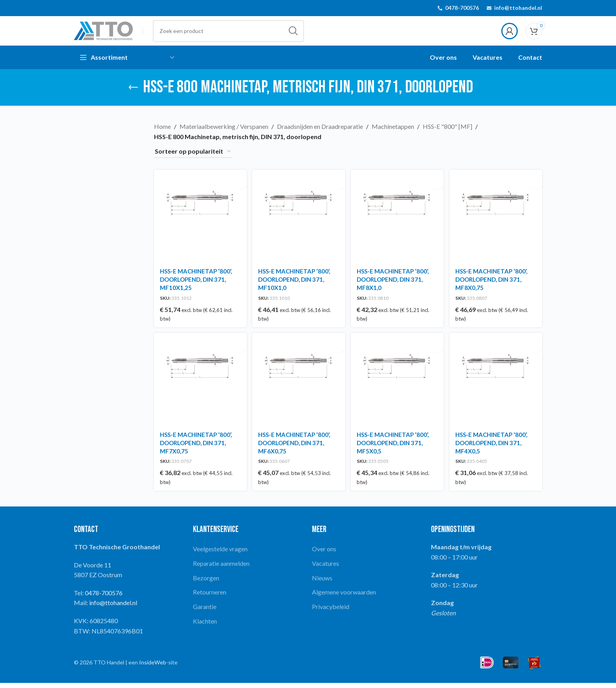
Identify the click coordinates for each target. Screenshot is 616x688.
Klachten (205, 626)
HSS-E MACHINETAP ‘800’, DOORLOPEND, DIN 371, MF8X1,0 (394, 284)
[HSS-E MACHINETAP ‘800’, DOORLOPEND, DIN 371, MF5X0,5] (398, 385)
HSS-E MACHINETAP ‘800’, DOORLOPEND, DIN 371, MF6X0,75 (295, 448)
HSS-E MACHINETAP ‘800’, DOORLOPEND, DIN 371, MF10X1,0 (295, 284)
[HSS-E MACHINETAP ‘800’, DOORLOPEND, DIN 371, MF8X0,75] (497, 221)
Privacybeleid (331, 612)
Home (162, 133)
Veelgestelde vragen (220, 554)
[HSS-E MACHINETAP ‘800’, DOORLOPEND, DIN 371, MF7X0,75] (200, 385)
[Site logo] (103, 33)
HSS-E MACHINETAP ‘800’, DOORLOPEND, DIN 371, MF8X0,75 (493, 284)
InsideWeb (153, 667)
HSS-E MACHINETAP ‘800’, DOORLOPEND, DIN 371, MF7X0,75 (196, 448)
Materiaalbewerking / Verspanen (224, 133)
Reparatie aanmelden (221, 568)
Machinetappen (393, 133)
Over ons (324, 554)
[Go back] (133, 94)
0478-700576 (462, 8)
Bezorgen (206, 583)
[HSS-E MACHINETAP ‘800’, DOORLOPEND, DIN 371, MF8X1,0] (398, 221)
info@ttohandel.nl (518, 8)
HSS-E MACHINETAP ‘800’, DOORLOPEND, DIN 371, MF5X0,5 (394, 448)
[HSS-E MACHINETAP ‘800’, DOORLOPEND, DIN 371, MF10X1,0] (299, 221)
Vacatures (325, 568)
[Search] (228, 34)
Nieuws (322, 583)
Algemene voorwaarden (344, 597)
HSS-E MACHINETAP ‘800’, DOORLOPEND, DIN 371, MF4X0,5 (493, 448)
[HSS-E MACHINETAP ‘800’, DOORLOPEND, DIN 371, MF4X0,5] (497, 385)
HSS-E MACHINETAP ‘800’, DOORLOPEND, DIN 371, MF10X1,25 (196, 284)
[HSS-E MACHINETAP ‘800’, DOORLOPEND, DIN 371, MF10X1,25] (200, 221)
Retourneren (210, 597)
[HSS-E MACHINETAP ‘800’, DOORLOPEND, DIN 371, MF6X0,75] (299, 385)
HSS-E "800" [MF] (447, 133)
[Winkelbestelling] (193, 158)
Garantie (205, 612)
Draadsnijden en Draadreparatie (320, 133)
